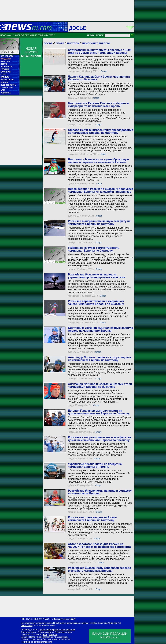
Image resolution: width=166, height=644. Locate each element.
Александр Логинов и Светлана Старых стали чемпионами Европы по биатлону (100, 385)
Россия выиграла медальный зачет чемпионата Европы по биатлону (93, 519)
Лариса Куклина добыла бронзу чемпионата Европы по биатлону (99, 78)
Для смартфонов (45, 637)
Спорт (60, 43)
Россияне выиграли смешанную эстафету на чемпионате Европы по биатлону (99, 223)
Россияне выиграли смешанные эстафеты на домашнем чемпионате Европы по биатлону (99, 439)
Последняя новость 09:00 (64, 619)
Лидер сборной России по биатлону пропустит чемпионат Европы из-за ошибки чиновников (100, 190)
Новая (32, 637)
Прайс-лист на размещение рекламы (57, 630)
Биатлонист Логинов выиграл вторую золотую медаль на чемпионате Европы (100, 329)
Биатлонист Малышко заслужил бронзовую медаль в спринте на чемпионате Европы (98, 161)
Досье (48, 43)
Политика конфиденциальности (36, 642)
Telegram (53, 635)
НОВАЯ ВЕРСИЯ (31, 52)
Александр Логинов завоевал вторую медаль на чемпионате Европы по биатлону (100, 359)
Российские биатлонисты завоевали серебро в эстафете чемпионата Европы (99, 569)
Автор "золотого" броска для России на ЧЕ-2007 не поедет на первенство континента (99, 545)
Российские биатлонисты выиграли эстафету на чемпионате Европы (100, 492)
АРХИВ (90, 35)
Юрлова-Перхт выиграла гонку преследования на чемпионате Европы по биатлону (100, 131)
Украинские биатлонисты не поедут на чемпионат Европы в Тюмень (95, 465)
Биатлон (73, 43)
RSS (45, 635)
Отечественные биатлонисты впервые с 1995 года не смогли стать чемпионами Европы (100, 51)
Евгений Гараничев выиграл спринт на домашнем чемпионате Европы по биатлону (99, 412)
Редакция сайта (45, 632)
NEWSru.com (6, 35)
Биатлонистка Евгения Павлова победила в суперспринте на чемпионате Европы (98, 105)
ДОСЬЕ (78, 28)
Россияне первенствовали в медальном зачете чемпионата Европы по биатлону (96, 303)
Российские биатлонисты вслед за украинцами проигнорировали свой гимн (97, 276)
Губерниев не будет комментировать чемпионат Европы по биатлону (94, 249)
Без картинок (61, 637)
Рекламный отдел (63, 632)
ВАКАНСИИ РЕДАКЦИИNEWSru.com (110, 636)
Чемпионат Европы (96, 43)
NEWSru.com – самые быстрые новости (40, 639)
